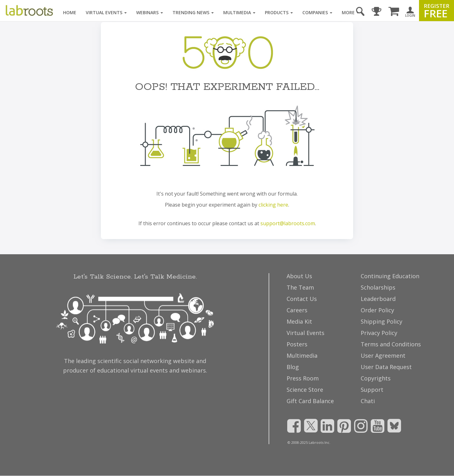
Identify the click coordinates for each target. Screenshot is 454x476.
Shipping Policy (381, 321)
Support (372, 390)
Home (70, 12)
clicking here (273, 205)
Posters (297, 344)
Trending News (193, 12)
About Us (299, 276)
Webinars (150, 12)
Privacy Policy (379, 333)
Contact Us (302, 299)
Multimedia (239, 12)
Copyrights (376, 378)
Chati (368, 401)
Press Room (303, 378)
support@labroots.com (288, 223)
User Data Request (386, 367)
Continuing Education (390, 276)
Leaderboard (378, 299)
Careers (297, 310)
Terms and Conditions (391, 344)
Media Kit (299, 321)
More (350, 12)
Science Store (305, 390)
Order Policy (377, 310)
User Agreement (383, 356)
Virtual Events (106, 12)
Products (279, 12)
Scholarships (378, 287)
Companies (317, 12)
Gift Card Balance (310, 401)
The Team (300, 287)
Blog (293, 367)
